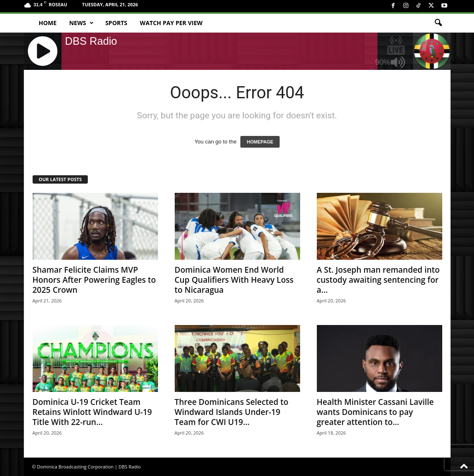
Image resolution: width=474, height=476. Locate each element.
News (81, 23)
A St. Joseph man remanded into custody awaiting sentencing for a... (378, 280)
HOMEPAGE (260, 142)
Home (48, 23)
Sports (116, 23)
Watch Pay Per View (171, 23)
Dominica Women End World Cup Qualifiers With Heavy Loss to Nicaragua (234, 280)
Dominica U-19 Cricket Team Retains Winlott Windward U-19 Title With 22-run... (92, 412)
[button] (438, 23)
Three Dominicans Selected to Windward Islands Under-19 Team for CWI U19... (232, 412)
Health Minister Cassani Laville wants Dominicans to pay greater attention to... (375, 412)
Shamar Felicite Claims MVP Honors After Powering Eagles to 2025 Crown (94, 280)
